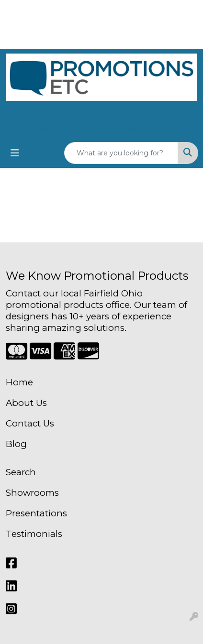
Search (21, 472)
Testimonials (34, 534)
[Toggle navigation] (15, 153)
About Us (26, 403)
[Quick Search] (121, 153)
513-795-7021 (101, 116)
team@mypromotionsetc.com (101, 127)
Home (19, 382)
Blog (16, 444)
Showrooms (32, 493)
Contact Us (30, 423)
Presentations (36, 513)
